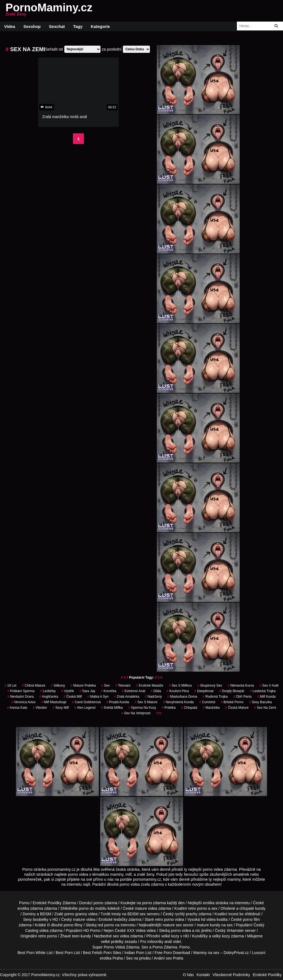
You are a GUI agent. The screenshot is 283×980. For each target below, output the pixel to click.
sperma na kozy (142, 708)
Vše (159, 713)
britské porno (232, 702)
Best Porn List (68, 953)
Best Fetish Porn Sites (102, 953)
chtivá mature (34, 686)
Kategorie (100, 26)
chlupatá (189, 708)
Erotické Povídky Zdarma (54, 903)
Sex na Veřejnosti (136, 713)
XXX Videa (136, 931)
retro (42, 936)
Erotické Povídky (267, 975)
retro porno (197, 908)
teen (76, 936)
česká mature (237, 708)
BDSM (46, 914)
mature (141, 908)
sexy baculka (260, 702)
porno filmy (73, 925)
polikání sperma (21, 691)
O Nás (188, 975)
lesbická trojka (263, 691)
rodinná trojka (215, 697)
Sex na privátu (138, 958)
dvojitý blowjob (232, 691)
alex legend (85, 708)
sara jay (87, 691)
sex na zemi (265, 708)
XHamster (235, 931)
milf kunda (266, 697)
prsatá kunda (118, 702)
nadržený (153, 697)
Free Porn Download (172, 953)
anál (168, 942)
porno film (251, 919)
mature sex (172, 925)
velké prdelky (112, 942)
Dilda (156, 691)
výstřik (68, 691)
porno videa (181, 931)
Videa (10, 26)
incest (233, 914)
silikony (58, 686)
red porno (106, 925)
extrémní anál (133, 691)
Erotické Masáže (150, 686)
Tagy (78, 26)
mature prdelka (83, 686)
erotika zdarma (30, 908)
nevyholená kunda (178, 702)
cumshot (207, 702)
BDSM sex (136, 914)
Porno (24, 903)
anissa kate (17, 708)
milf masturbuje (54, 702)
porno (99, 903)
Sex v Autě (269, 686)
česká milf (73, 697)
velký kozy (221, 936)
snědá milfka (112, 708)
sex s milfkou (180, 686)
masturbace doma (182, 697)
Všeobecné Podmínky (231, 975)
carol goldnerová (86, 702)
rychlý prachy (186, 914)
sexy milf (61, 708)
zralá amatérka (127, 697)
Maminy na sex (206, 953)
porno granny (76, 914)
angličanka (49, 697)
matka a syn (98, 697)
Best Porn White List (35, 953)
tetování (123, 686)
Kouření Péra (178, 691)
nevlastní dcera (21, 697)
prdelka (169, 708)
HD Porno (92, 931)
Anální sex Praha (169, 958)
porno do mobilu (92, 908)
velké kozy (170, 936)
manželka (211, 708)
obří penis (243, 697)
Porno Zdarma (165, 947)
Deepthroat (204, 691)
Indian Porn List (138, 953)
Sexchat (57, 26)
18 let (10, 686)
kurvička (109, 691)
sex (106, 686)
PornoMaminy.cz (49, 11)
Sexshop (32, 26)
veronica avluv (24, 702)
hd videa (208, 919)
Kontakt (203, 975)
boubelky (41, 919)
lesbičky (48, 691)
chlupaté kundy (252, 908)
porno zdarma (154, 903)
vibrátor (40, 708)
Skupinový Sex (210, 686)
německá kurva (241, 686)
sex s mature (146, 702)
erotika (209, 903)
